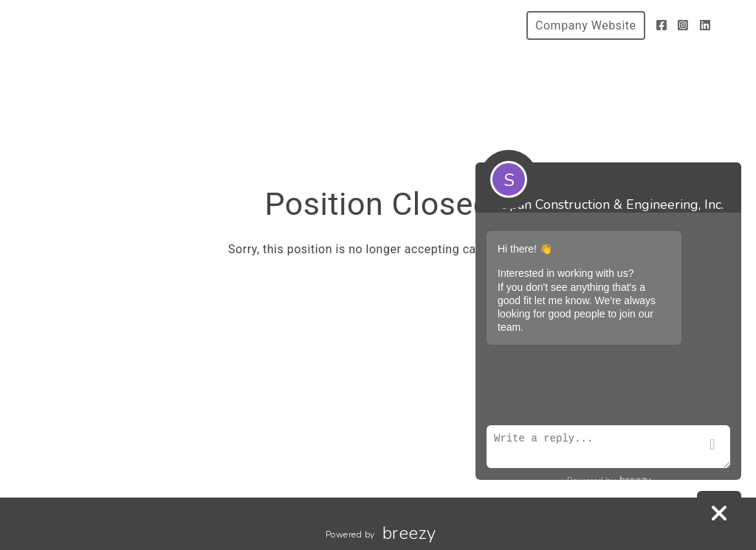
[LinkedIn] (705, 25)
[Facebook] (662, 25)
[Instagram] (683, 25)
